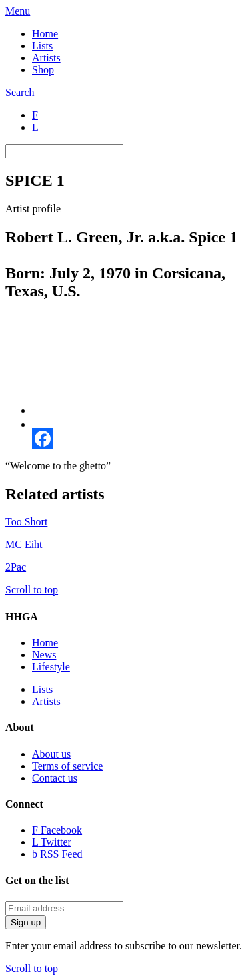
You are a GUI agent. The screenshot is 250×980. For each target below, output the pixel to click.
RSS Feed (57, 854)
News (44, 655)
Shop (43, 70)
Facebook (57, 830)
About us (51, 754)
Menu (18, 11)
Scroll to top (32, 590)
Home (45, 34)
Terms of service (67, 766)
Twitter (52, 842)
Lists (42, 46)
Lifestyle (51, 667)
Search (20, 92)
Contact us (55, 778)
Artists (46, 58)
